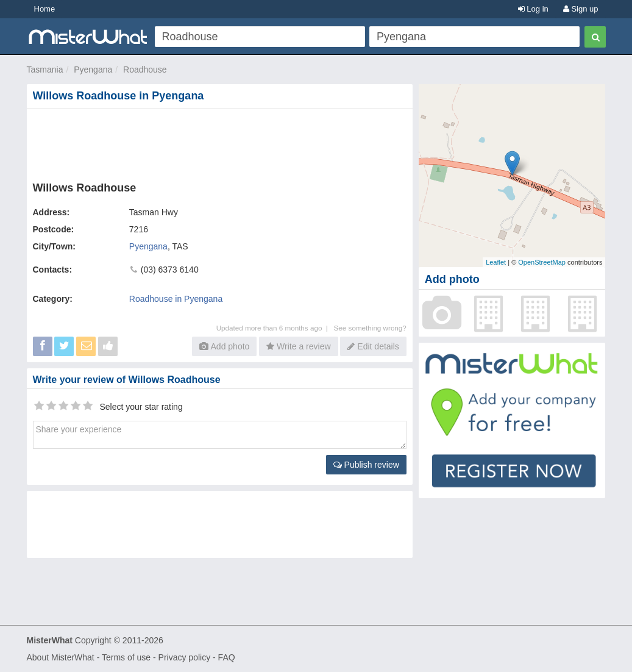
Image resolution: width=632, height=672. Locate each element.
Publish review (366, 465)
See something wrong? (370, 328)
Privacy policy (185, 657)
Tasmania (45, 70)
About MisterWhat (61, 657)
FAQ (227, 657)
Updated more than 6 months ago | (275, 328)
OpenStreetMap (542, 262)
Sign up (581, 9)
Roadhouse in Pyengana (176, 299)
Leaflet (496, 262)
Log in (533, 9)
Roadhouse (145, 70)
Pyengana (93, 70)
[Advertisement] (223, 143)
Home (45, 9)
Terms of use (126, 657)
